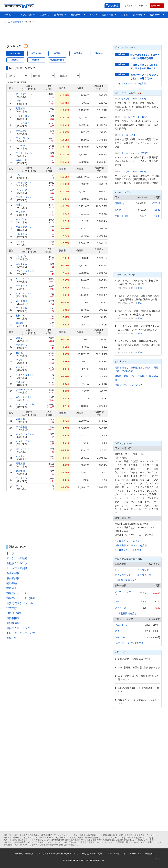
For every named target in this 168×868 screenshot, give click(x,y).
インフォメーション (132, 854)
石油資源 (20, 419)
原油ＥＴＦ (21, 338)
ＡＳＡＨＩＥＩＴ (25, 293)
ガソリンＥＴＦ (24, 397)
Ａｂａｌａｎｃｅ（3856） (135, 153)
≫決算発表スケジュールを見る (131, 545)
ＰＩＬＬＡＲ (23, 279)
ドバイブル (21, 256)
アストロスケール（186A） (135, 117)
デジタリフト (23, 478)
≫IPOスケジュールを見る (128, 550)
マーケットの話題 (17, 558)
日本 (140, 288)
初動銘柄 (12, 583)
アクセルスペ (122, 608)
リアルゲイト (23, 286)
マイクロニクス (123, 575)
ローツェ (119, 601)
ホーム (7, 15)
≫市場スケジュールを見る (128, 541)
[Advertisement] (84, 33)
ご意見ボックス (130, 6)
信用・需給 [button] (108, 15)
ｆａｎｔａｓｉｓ (25, 375)
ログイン (143, 6)
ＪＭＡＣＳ (21, 234)
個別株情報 (13, 623)
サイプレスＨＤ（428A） (134, 99)
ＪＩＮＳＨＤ (23, 123)
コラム (125, 15)
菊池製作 (20, 108)
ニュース (44, 15)
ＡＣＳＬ (20, 242)
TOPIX (118, 210)
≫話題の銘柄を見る (126, 580)
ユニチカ (20, 145)
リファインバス (24, 153)
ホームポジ (21, 131)
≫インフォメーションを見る (131, 83)
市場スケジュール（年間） (22, 598)
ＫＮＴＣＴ (21, 367)
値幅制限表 (13, 618)
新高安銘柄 (13, 573)
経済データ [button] (156, 15)
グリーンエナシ (24, 390)
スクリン (119, 570)
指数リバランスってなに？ (128, 385)
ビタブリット (23, 449)
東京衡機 (20, 471)
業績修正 (12, 588)
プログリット (23, 345)
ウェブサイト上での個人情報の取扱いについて (57, 854)
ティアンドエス (24, 197)
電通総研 (20, 464)
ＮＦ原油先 (21, 427)
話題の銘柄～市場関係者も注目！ (135, 659)
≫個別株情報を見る (126, 613)
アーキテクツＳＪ (25, 182)
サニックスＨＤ (24, 227)
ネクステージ (144, 575)
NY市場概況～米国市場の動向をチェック (139, 667)
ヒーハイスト (23, 190)
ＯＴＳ (19, 486)
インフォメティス (25, 271)
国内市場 (17, 22)
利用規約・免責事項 (24, 854)
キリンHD (120, 637)
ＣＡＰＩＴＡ (23, 441)
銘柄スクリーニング (18, 628)
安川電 (19, 353)
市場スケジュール (17, 593)
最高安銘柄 (13, 578)
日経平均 (119, 203)
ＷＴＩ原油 (21, 301)
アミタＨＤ (21, 308)
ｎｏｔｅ (20, 456)
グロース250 (121, 216)
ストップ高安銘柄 (17, 568)
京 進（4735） (130, 135)
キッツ (19, 360)
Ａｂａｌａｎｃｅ (25, 434)
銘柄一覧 (12, 638)
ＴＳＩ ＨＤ (23, 116)
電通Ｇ (19, 205)
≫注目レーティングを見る (130, 643)
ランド (19, 175)
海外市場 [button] (138, 15)
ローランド (143, 570)
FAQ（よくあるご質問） (93, 854)
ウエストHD (121, 625)
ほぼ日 (19, 101)
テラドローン (23, 138)
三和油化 (20, 382)
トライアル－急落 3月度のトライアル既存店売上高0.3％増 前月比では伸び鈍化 (139, 345)
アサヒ (118, 631)
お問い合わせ (114, 854)
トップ (10, 553)
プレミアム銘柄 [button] (24, 15)
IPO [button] (93, 15)
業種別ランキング (17, 563)
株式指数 (12, 608)
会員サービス (157, 6)
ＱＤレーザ (21, 160)
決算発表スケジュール (20, 603)
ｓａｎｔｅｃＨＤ (25, 404)
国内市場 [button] (59, 15)
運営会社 (149, 854)
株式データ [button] (77, 15)
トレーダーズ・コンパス (21, 633)
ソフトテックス (24, 94)
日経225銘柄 (14, 613)
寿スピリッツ (23, 219)
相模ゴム (20, 316)
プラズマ (20, 212)
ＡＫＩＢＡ (21, 264)
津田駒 (19, 323)
